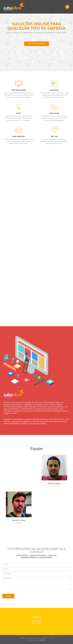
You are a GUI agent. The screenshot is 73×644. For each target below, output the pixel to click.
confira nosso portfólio (37, 44)
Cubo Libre (42, 640)
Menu (68, 6)
